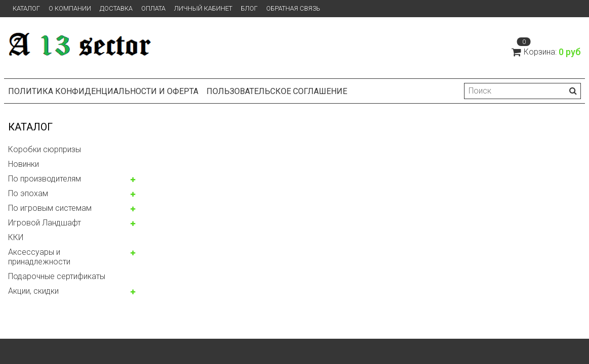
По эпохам (28, 193)
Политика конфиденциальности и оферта (103, 91)
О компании (70, 8)
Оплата (153, 8)
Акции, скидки (33, 291)
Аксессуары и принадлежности (39, 257)
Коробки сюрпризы (45, 149)
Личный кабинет (203, 8)
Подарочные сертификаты (57, 276)
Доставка (116, 8)
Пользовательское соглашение (277, 91)
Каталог (26, 8)
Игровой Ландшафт (45, 223)
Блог (249, 8)
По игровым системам (50, 208)
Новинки (24, 164)
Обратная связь (293, 8)
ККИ (16, 237)
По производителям (45, 179)
